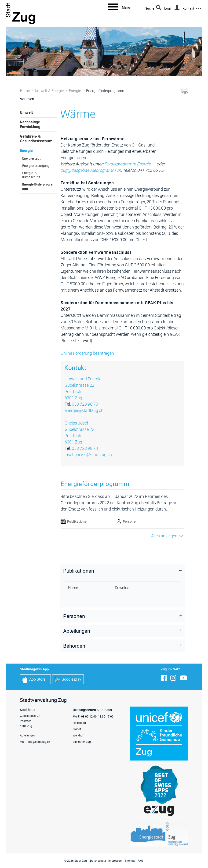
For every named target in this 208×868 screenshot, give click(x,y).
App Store (34, 680)
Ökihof (77, 729)
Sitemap (130, 861)
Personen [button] (74, 616)
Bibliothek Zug (82, 742)
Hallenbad (79, 723)
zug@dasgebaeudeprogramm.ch (91, 170)
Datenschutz (98, 861)
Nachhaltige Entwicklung (30, 124)
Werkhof (78, 735)
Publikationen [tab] (75, 522)
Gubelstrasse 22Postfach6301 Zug (79, 391)
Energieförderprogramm (37, 186)
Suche (150, 8)
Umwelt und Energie (83, 379)
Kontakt (188, 8)
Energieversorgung (36, 166)
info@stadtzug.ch (39, 742)
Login (168, 8)
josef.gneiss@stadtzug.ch (88, 454)
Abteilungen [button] (77, 631)
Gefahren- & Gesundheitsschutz (36, 139)
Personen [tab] (127, 522)
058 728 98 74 (85, 448)
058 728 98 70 (85, 404)
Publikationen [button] (79, 571)
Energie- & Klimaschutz (31, 175)
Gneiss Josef (76, 423)
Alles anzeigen (164, 536)
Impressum (115, 861)
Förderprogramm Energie (130, 164)
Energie (26, 150)
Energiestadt (31, 158)
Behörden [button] (74, 646)
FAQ (140, 861)
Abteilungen (27, 735)
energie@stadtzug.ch (84, 410)
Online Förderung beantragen (90, 353)
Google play (68, 680)
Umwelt (26, 112)
